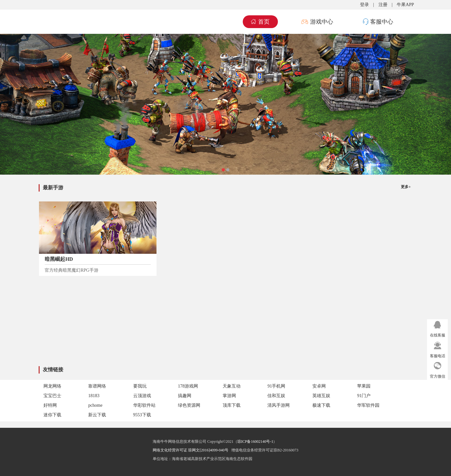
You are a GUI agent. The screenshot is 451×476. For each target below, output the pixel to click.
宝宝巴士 (52, 396)
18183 (94, 396)
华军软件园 (368, 405)
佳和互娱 (276, 396)
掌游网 (229, 396)
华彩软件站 (144, 405)
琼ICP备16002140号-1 (255, 442)
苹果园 (364, 386)
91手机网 (276, 386)
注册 (383, 5)
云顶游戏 (142, 396)
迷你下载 (52, 415)
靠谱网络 (97, 386)
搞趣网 (185, 396)
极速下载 (321, 405)
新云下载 (97, 415)
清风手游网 (279, 405)
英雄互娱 (321, 396)
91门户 (364, 396)
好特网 (50, 405)
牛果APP (405, 5)
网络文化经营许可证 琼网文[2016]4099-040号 (191, 450)
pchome (95, 405)
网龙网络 (52, 386)
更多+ (406, 187)
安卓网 (319, 386)
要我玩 (140, 386)
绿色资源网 (189, 405)
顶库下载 (232, 405)
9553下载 (142, 415)
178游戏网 (188, 386)
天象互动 (232, 386)
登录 (364, 5)
